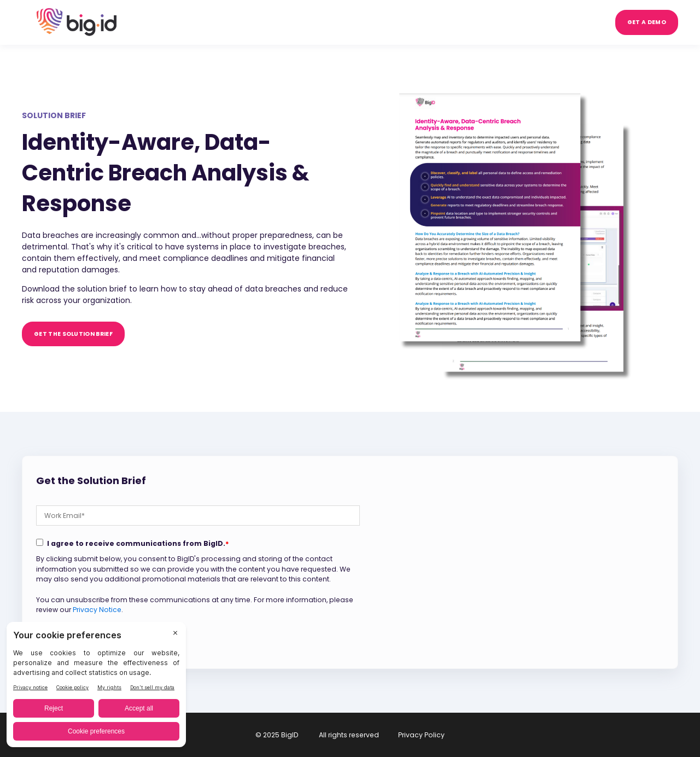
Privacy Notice (97, 610)
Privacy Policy (421, 735)
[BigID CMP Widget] (96, 687)
